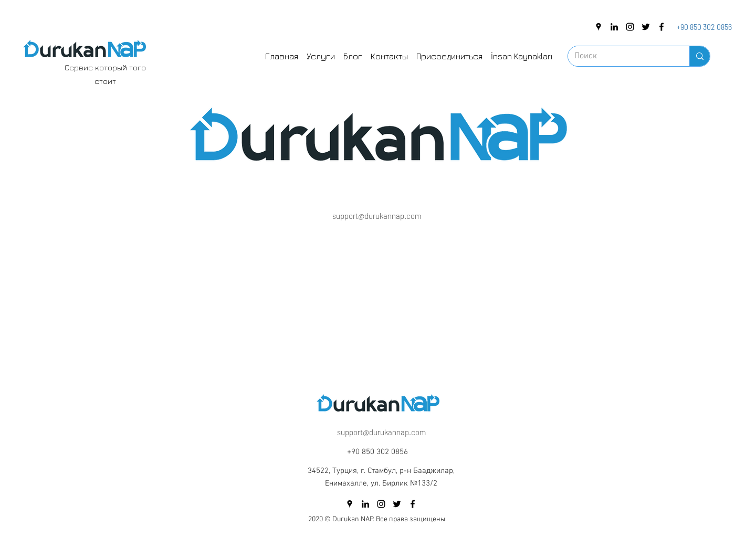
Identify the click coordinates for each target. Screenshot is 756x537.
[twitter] (646, 27)
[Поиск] (621, 56)
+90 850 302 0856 (704, 27)
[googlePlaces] (598, 27)
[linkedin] (614, 27)
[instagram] (630, 27)
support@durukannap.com (377, 216)
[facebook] (661, 27)
